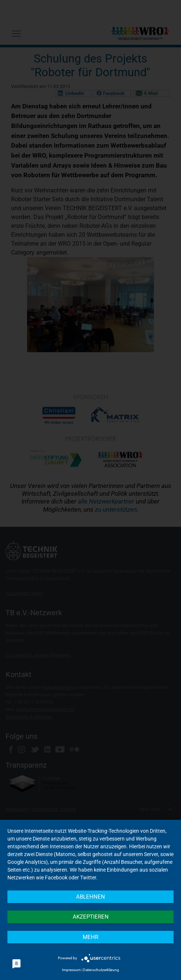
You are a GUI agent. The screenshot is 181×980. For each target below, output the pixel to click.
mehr (90, 937)
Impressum (71, 970)
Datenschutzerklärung (101, 970)
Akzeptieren (91, 917)
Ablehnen (90, 897)
